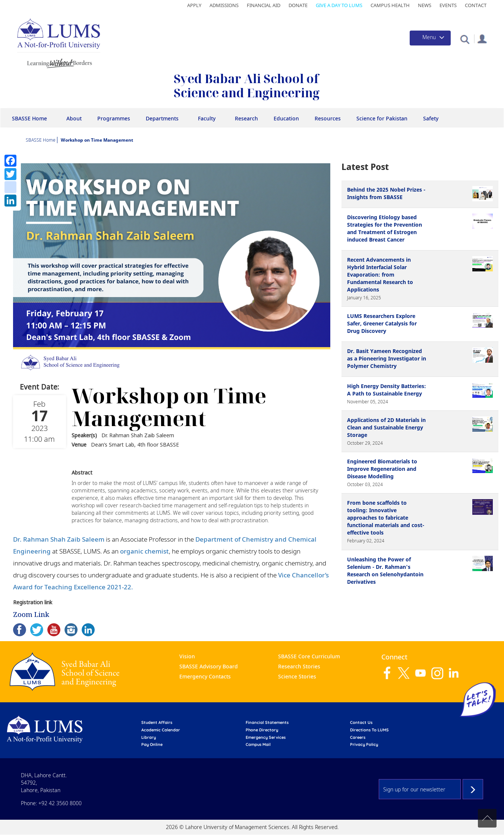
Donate (298, 5)
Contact (476, 5)
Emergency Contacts (205, 676)
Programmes (114, 118)
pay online (152, 744)
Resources (328, 118)
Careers (358, 737)
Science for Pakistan (382, 118)
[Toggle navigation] (430, 38)
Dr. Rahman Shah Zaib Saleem (59, 539)
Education (286, 118)
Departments (162, 118)
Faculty (207, 118)
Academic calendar (161, 730)
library (149, 737)
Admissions (224, 5)
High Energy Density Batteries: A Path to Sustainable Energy (387, 390)
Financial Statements (267, 722)
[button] (465, 39)
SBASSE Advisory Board (209, 666)
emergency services (266, 737)
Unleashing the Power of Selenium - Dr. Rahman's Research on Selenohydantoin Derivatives (385, 571)
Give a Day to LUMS (339, 5)
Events (448, 5)
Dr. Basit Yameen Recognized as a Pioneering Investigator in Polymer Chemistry (387, 358)
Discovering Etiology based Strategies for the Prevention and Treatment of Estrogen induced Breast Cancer (385, 228)
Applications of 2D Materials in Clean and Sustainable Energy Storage (386, 427)
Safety (431, 118)
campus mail (258, 744)
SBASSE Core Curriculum (309, 656)
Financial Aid (264, 5)
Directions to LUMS (369, 730)
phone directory (262, 730)
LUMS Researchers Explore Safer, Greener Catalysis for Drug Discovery (382, 323)
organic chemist (144, 551)
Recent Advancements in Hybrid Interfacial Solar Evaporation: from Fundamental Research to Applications (380, 275)
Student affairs (157, 722)
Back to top (487, 818)
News (425, 5)
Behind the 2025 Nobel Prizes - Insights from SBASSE (386, 193)
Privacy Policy (364, 744)
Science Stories (297, 676)
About (74, 118)
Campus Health (390, 5)
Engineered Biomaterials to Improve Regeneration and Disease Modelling (382, 469)
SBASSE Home (29, 118)
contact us (361, 722)
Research (246, 118)
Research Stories (299, 666)
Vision (187, 656)
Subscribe (473, 789)
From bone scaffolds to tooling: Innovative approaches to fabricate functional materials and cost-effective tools (386, 518)
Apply (194, 5)
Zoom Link (31, 614)
